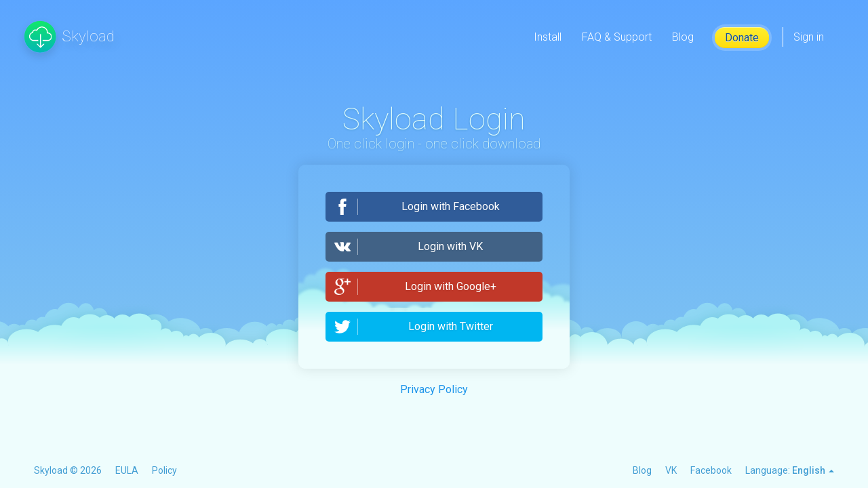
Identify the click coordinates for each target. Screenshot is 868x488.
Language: (790, 470)
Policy (164, 470)
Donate (742, 38)
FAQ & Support (617, 37)
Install (548, 37)
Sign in (809, 37)
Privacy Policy (434, 389)
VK (671, 470)
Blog (683, 37)
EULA (127, 470)
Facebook (711, 470)
